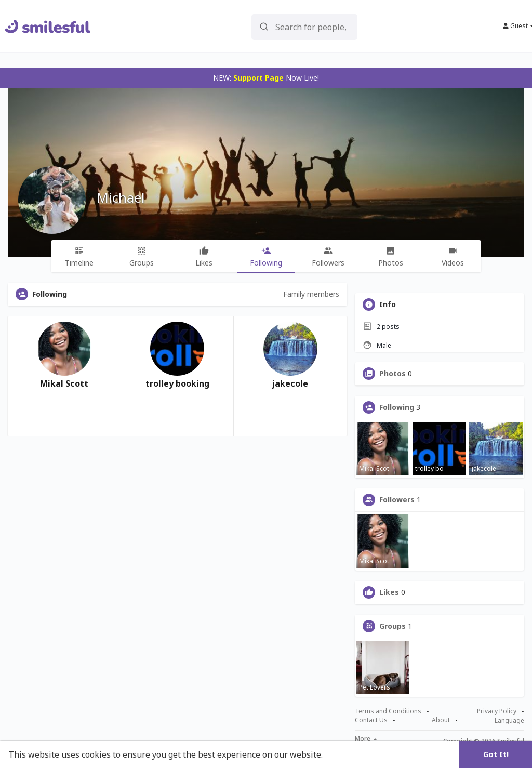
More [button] (366, 739)
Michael (121, 197)
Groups (393, 626)
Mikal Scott (64, 383)
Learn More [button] (349, 754)
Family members (311, 294)
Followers (397, 500)
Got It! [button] (496, 754)
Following (397, 407)
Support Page (258, 78)
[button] (305, 26)
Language (509, 720)
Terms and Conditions (388, 711)
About (441, 720)
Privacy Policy (497, 711)
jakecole (290, 383)
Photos (393, 374)
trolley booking (177, 383)
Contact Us (371, 720)
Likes (389, 592)
